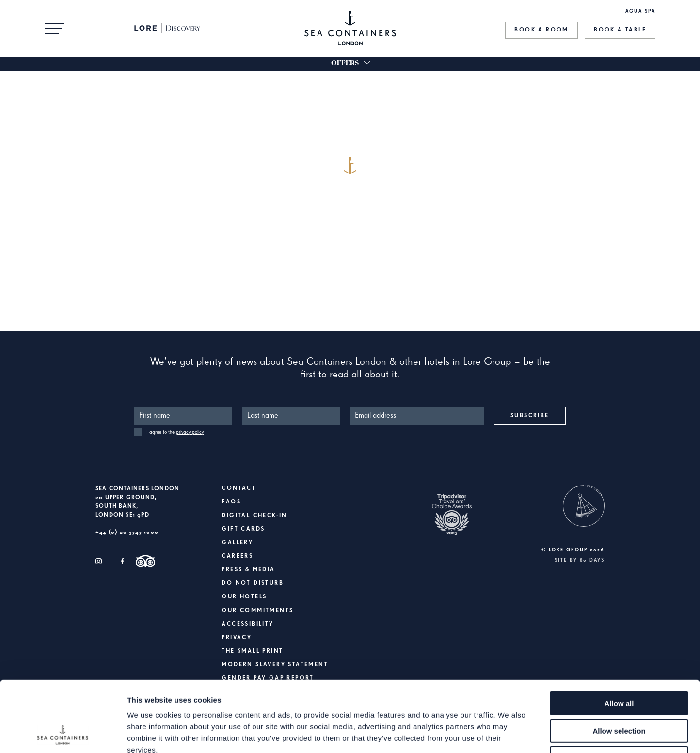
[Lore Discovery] (172, 28)
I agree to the (175, 432)
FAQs (231, 502)
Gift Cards (243, 529)
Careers (237, 556)
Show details (509, 734)
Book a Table (620, 30)
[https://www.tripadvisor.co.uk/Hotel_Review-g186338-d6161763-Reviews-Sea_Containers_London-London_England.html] (452, 521)
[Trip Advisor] (145, 561)
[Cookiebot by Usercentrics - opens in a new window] (63, 734)
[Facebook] (122, 561)
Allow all (619, 637)
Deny (619, 692)
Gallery (237, 543)
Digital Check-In (254, 516)
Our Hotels (244, 597)
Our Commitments (257, 611)
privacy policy (190, 432)
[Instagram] (99, 561)
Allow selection (619, 665)
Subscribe (530, 416)
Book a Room (541, 30)
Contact (239, 488)
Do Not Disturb (253, 583)
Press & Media (248, 570)
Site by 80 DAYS (580, 560)
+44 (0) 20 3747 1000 (127, 533)
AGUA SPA (640, 11)
